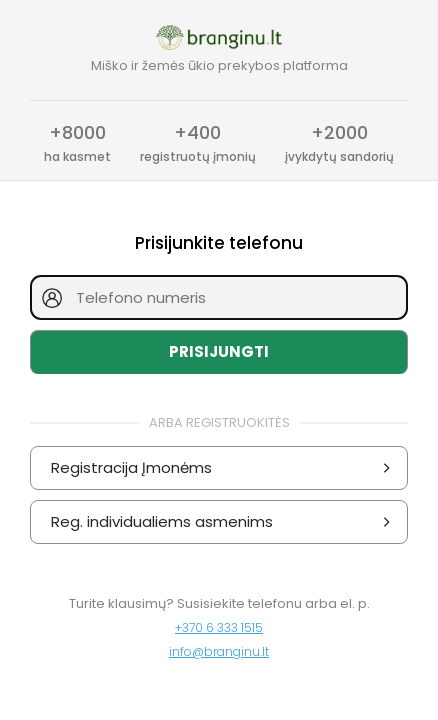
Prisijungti (219, 351)
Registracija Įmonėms (224, 468)
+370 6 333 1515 (219, 627)
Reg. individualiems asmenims (224, 522)
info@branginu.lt (219, 651)
